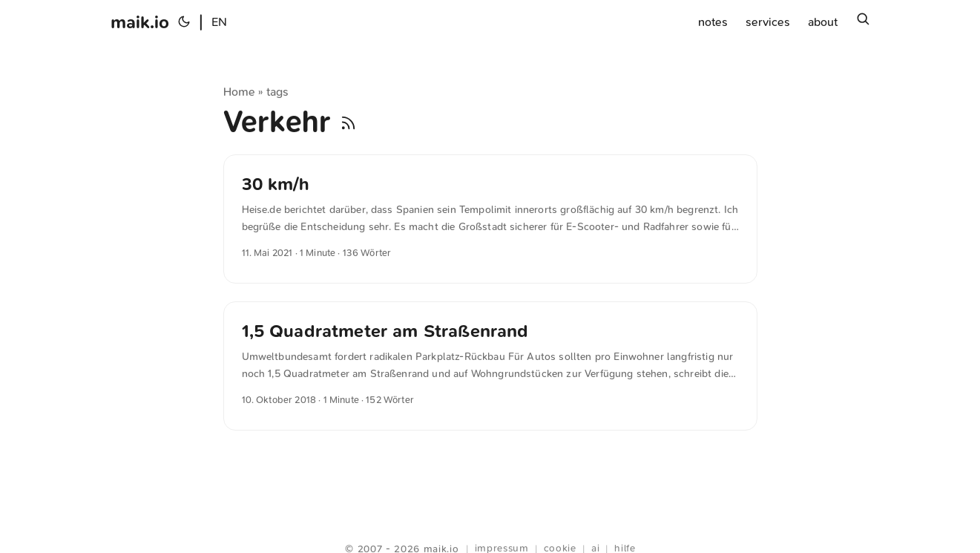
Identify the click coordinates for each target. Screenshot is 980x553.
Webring (490, 531)
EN (219, 22)
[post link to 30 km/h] (490, 219)
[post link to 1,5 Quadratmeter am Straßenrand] (490, 366)
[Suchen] (863, 22)
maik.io (140, 22)
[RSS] (348, 122)
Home (240, 92)
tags (278, 92)
